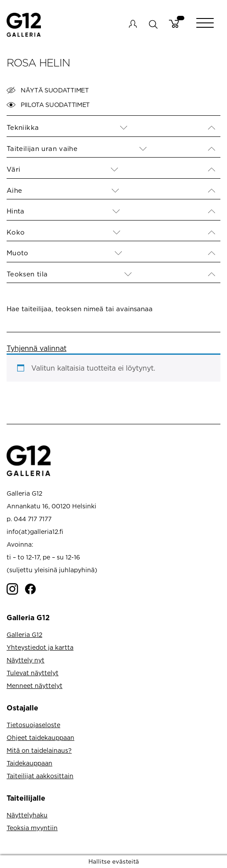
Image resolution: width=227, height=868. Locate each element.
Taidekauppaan (29, 763)
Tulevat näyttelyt (33, 673)
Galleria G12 (24, 634)
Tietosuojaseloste (33, 725)
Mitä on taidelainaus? (39, 750)
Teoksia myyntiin (32, 828)
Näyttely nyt (26, 660)
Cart (174, 24)
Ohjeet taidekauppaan (40, 737)
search (153, 24)
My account (133, 24)
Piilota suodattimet (48, 105)
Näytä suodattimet (48, 90)
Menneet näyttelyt (35, 686)
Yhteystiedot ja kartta (40, 647)
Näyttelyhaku (27, 815)
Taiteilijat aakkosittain (40, 776)
